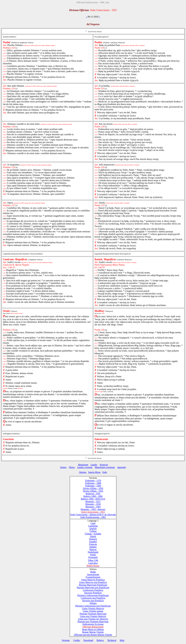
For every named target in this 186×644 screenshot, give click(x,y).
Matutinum (83, 465)
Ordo (105, 472)
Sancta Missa (94, 472)
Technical (112, 640)
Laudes (94, 465)
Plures (72, 467)
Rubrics (100, 640)
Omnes (63, 467)
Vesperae (104, 465)
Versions (66, 640)
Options (83, 472)
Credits (77, 640)
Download (88, 640)
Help (122, 640)
